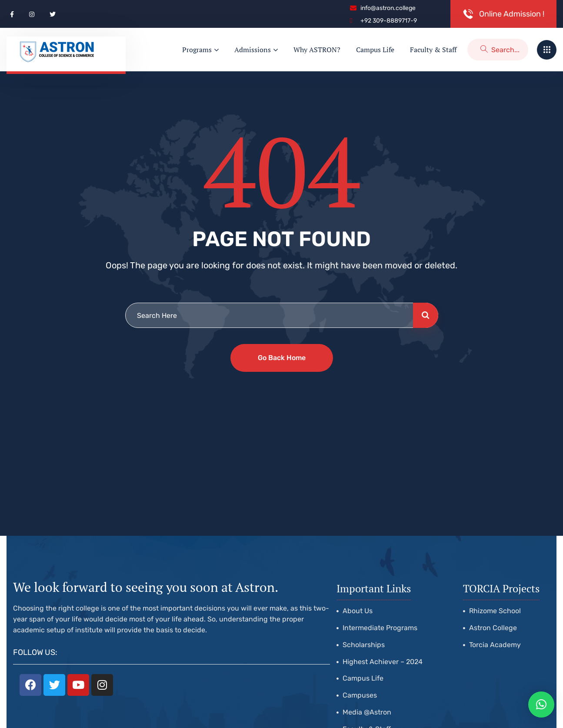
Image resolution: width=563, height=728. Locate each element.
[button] (541, 705)
